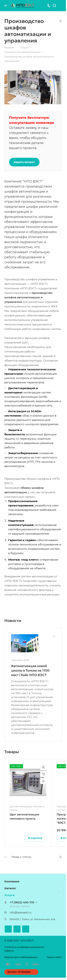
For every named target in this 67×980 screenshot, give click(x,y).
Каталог (10, 888)
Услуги (10, 895)
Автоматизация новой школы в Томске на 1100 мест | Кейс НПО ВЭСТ (30, 670)
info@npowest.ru (20, 913)
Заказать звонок (20, 906)
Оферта (9, 951)
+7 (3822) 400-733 (22, 902)
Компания (12, 881)
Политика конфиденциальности (24, 947)
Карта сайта (54, 957)
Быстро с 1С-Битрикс (19, 972)
